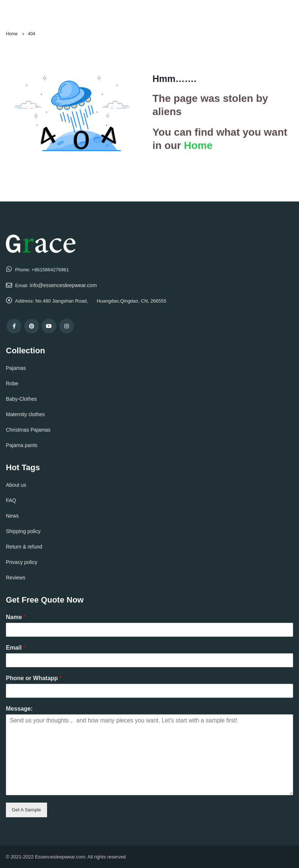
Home (198, 145)
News (12, 516)
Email (16, 648)
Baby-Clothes (21, 399)
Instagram (67, 326)
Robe (12, 383)
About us (16, 485)
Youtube (49, 326)
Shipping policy (23, 531)
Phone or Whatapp (34, 678)
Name (16, 617)
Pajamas (16, 368)
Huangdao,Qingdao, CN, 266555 (131, 301)
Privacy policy (22, 562)
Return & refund (24, 547)
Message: (19, 709)
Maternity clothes (25, 414)
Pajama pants (22, 445)
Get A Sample (26, 810)
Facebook (14, 326)
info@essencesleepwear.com (63, 285)
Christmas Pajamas (28, 430)
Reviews (16, 578)
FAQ (11, 500)
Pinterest (32, 326)
